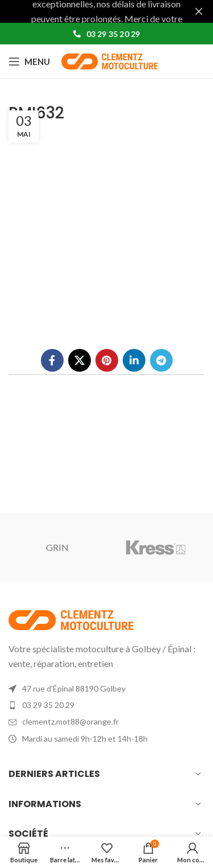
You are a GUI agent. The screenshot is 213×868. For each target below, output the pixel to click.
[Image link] (71, 618)
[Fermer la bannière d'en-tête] (199, 11)
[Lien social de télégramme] (161, 360)
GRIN (57, 547)
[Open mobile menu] (29, 61)
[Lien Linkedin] (134, 360)
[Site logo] (110, 60)
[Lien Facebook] (52, 360)
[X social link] (80, 360)
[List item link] (106, 705)
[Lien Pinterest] (107, 360)
